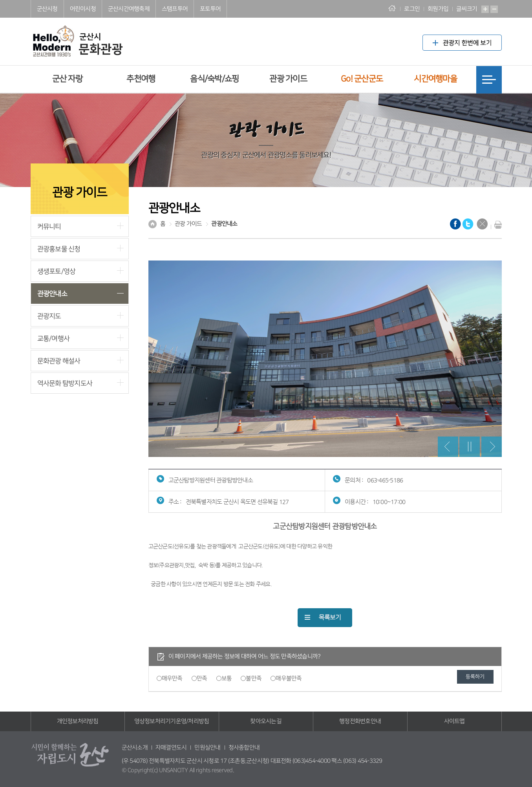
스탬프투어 (175, 9)
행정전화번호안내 (360, 721)
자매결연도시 (171, 748)
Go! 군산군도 (362, 79)
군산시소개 (135, 748)
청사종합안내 (244, 748)
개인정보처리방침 (78, 721)
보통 (227, 678)
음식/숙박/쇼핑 (214, 79)
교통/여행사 (54, 338)
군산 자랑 (67, 79)
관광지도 (49, 316)
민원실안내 (207, 748)
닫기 (482, 224)
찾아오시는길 (266, 721)
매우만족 (172, 678)
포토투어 (210, 9)
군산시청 (47, 9)
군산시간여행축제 (129, 9)
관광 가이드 (288, 79)
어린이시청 (83, 9)
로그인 (412, 9)
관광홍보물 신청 (59, 249)
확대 (485, 9)
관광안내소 (52, 294)
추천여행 (141, 79)
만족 (202, 678)
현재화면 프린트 (496, 225)
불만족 (254, 678)
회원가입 (438, 9)
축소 (494, 9)
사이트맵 (454, 721)
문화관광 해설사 (59, 361)
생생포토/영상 (57, 271)
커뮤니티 (49, 227)
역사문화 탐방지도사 (65, 383)
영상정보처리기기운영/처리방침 (172, 721)
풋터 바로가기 (0, 0)
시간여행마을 (435, 79)
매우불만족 (289, 678)
